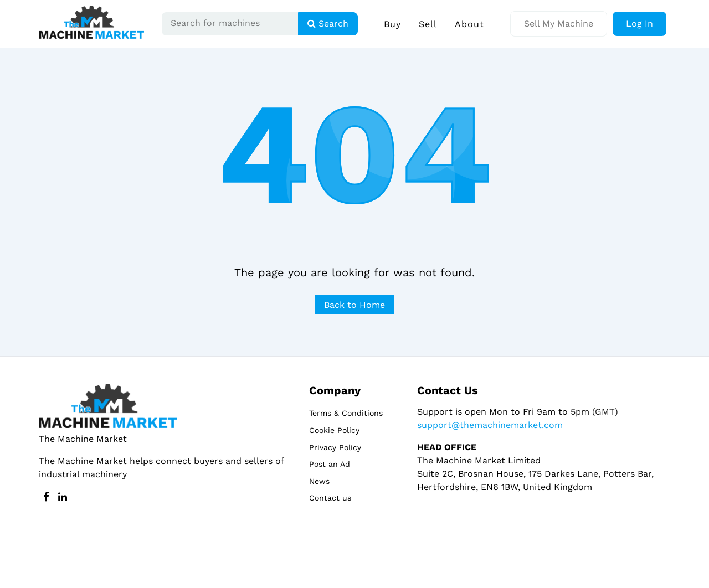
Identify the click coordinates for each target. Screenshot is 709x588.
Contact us (330, 498)
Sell (428, 24)
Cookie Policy (334, 430)
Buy (392, 24)
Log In (639, 24)
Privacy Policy (335, 447)
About (469, 24)
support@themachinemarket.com (490, 425)
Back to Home (354, 305)
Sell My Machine (559, 24)
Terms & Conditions (346, 413)
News (319, 481)
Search (328, 24)
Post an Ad (330, 464)
